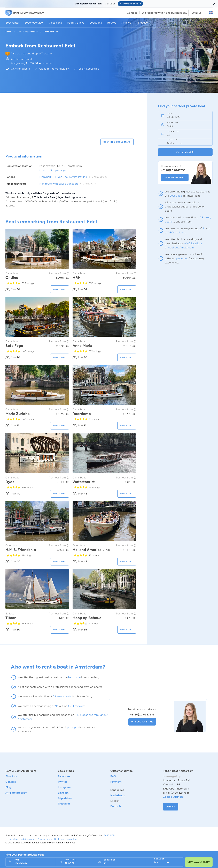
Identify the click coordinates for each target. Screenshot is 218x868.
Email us (196, 13)
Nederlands (118, 795)
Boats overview (34, 23)
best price (176, 196)
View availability (185, 152)
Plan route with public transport (59, 184)
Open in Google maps (53, 170)
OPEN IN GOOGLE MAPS (117, 142)
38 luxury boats (62, 696)
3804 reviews (177, 232)
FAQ (113, 776)
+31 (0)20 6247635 (130, 4)
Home (8, 32)
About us (11, 776)
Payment (116, 782)
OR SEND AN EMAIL (175, 177)
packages (182, 258)
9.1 (204, 228)
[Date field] (182, 117)
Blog (8, 787)
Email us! (171, 807)
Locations (96, 23)
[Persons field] (118, 864)
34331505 (109, 835)
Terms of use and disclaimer (20, 839)
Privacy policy (45, 839)
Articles (126, 23)
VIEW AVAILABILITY (199, 862)
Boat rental (12, 23)
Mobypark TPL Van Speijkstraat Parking (63, 177)
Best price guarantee (65, 839)
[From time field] (74, 863)
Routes (112, 23)
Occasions (55, 23)
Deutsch (116, 806)
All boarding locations (27, 32)
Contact (132, 13)
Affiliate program (16, 793)
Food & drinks (76, 23)
